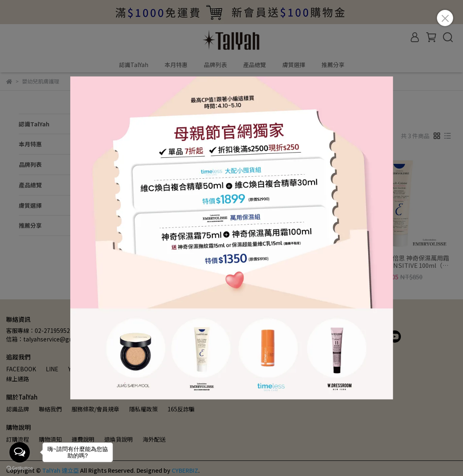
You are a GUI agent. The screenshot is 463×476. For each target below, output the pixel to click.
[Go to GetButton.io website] (20, 468)
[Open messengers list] (20, 452)
